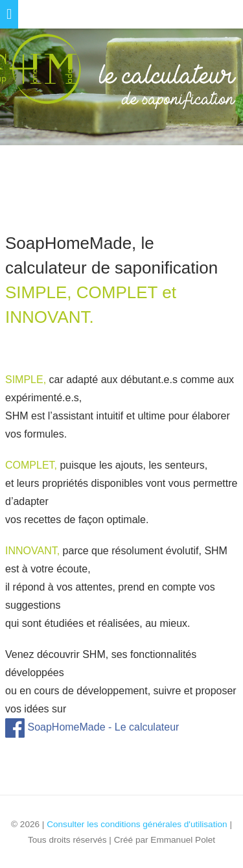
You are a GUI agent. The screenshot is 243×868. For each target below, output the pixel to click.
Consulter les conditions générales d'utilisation (137, 824)
